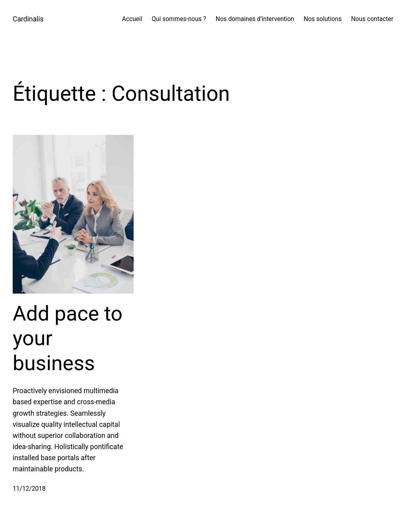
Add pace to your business (68, 338)
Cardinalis (28, 19)
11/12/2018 (29, 489)
